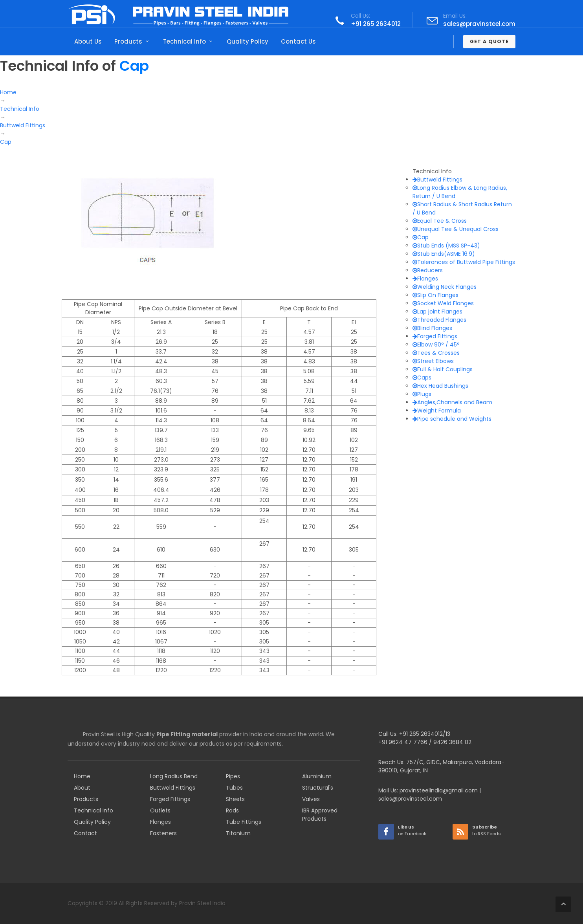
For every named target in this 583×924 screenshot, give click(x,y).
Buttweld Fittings (437, 180)
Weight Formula (437, 411)
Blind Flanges (432, 328)
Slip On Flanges (435, 295)
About (82, 788)
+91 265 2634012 (376, 24)
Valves (311, 799)
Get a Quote (489, 41)
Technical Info (93, 810)
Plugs (422, 394)
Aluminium (317, 776)
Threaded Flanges (439, 320)
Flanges (425, 279)
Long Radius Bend (174, 776)
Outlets (160, 810)
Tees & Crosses (436, 353)
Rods (232, 810)
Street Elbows (433, 361)
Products (86, 799)
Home (82, 776)
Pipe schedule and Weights (452, 419)
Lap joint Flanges (437, 312)
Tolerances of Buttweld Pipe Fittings (464, 262)
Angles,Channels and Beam (452, 402)
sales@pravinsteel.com (479, 24)
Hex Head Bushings (440, 386)
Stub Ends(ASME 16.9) (444, 254)
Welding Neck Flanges (445, 287)
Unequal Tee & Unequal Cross (456, 229)
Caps (422, 378)
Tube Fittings (244, 822)
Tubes (234, 788)
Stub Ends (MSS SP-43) (446, 246)
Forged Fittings (435, 336)
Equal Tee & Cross (440, 221)
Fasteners (163, 833)
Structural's (318, 788)
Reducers (428, 270)
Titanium (238, 833)
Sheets (235, 799)
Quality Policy (92, 822)
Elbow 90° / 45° (436, 345)
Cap (421, 237)
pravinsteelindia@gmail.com (439, 790)
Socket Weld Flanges (443, 303)
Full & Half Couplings (443, 369)
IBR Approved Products (320, 815)
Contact (85, 833)
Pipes (233, 776)
